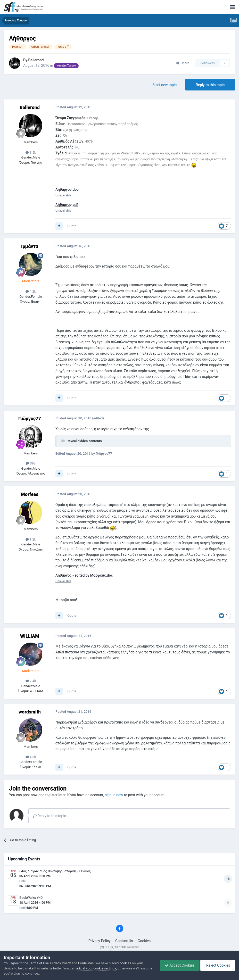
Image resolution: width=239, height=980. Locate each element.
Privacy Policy (100, 941)
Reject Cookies (217, 965)
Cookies (144, 941)
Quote (72, 226)
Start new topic (164, 85)
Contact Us (124, 941)
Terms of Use (39, 963)
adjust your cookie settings (96, 968)
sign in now (114, 795)
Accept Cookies (179, 965)
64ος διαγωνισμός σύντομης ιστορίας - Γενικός (55, 871)
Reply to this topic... (51, 816)
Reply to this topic (210, 85)
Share (183, 63)
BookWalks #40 (31, 898)
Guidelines (86, 963)
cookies (125, 963)
